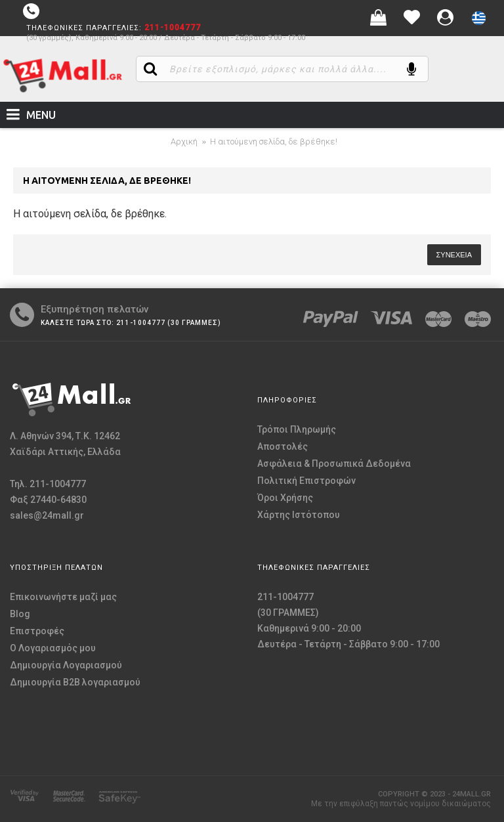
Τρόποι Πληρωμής (297, 429)
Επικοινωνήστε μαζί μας (63, 597)
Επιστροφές (37, 631)
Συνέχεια (454, 255)
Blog (20, 614)
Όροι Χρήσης (285, 498)
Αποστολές (283, 446)
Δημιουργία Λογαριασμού (66, 665)
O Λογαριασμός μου (53, 648)
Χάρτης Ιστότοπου (299, 515)
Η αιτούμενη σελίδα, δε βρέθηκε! (274, 141)
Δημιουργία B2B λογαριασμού (75, 682)
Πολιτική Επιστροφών (306, 481)
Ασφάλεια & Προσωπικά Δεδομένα (334, 464)
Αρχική (184, 141)
